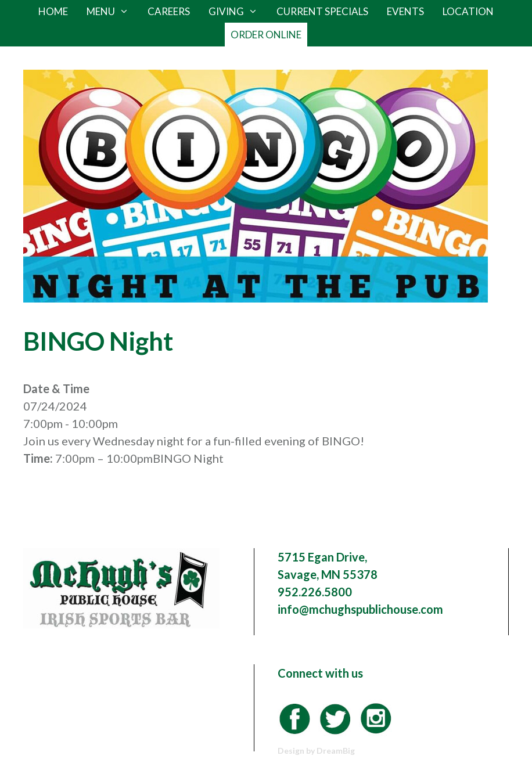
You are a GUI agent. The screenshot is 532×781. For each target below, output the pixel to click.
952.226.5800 (315, 592)
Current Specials (322, 11)
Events (405, 11)
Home (53, 11)
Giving (238, 12)
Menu (112, 12)
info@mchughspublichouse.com (360, 609)
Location (468, 11)
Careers (169, 11)
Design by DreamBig (316, 751)
